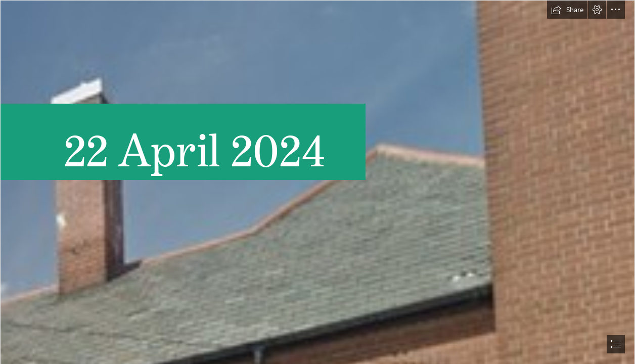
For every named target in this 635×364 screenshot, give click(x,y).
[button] (567, 10)
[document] (317, 182)
